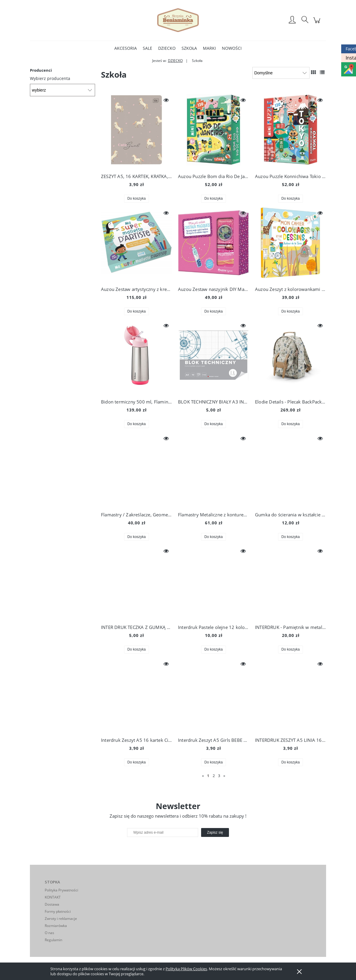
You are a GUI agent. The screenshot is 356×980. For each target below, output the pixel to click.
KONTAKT (53, 897)
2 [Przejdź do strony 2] (214, 776)
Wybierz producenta (50, 79)
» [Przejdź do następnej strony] (224, 776)
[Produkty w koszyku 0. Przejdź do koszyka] (318, 23)
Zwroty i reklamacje (61, 919)
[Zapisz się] (215, 832)
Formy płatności (58, 911)
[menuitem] (126, 48)
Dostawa (52, 904)
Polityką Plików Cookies (186, 969)
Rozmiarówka (56, 926)
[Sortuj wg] (281, 73)
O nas (49, 933)
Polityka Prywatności (61, 890)
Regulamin (53, 940)
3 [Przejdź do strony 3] (219, 776)
